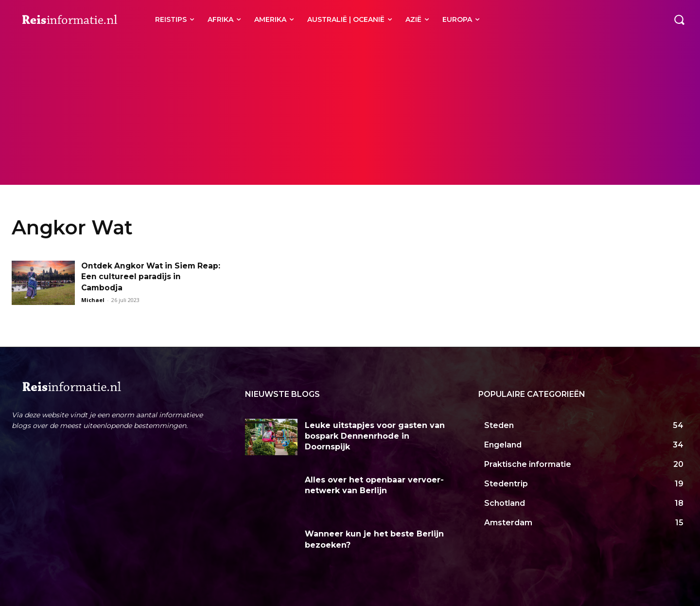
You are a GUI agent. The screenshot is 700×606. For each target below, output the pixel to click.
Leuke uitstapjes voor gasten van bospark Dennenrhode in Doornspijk (375, 436)
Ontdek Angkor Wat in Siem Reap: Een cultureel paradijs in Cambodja (145, 277)
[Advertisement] (350, 112)
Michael (93, 300)
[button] (679, 19)
